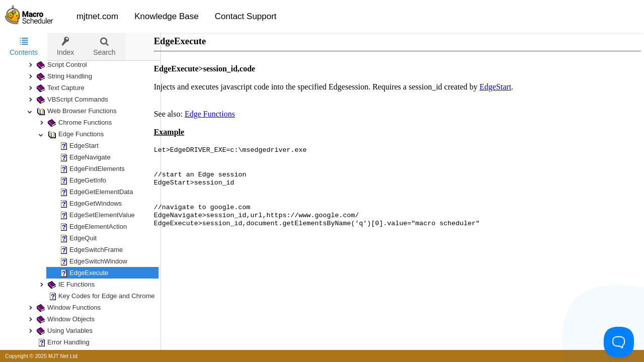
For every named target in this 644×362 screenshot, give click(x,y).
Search (104, 47)
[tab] (24, 47)
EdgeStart (505, 87)
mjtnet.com (97, 16)
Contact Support (246, 16)
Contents (24, 47)
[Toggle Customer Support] (619, 342)
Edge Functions (220, 114)
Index (65, 47)
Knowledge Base (167, 16)
